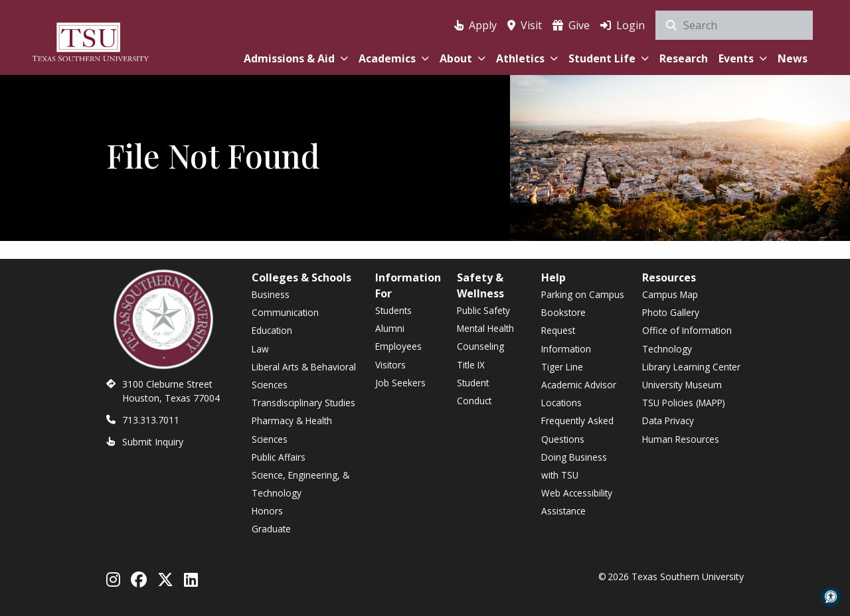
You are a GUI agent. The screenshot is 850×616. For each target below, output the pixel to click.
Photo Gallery (671, 312)
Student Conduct (474, 392)
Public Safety (483, 310)
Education (272, 330)
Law (260, 349)
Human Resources (681, 439)
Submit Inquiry (153, 442)
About (463, 58)
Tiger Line (562, 367)
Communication (285, 312)
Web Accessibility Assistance (577, 502)
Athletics (527, 58)
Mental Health (485, 328)
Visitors (390, 365)
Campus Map (670, 294)
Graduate (271, 529)
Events (743, 58)
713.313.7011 (151, 420)
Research (684, 58)
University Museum (682, 385)
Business (271, 294)
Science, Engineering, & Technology (300, 484)
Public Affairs (279, 457)
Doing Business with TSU (574, 466)
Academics (394, 58)
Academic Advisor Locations (579, 394)
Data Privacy (668, 421)
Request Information (566, 339)
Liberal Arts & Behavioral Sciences (304, 376)
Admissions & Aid (296, 58)
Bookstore (563, 312)
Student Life (609, 58)
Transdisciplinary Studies (303, 403)
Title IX (471, 365)
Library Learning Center (691, 367)
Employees (398, 346)
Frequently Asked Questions (577, 429)
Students (393, 310)
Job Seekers (400, 383)
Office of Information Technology (687, 339)
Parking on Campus (583, 294)
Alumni (390, 328)
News (793, 58)
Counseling (480, 346)
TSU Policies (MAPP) (684, 403)
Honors (267, 511)
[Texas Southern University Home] (90, 40)
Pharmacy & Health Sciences (292, 429)
